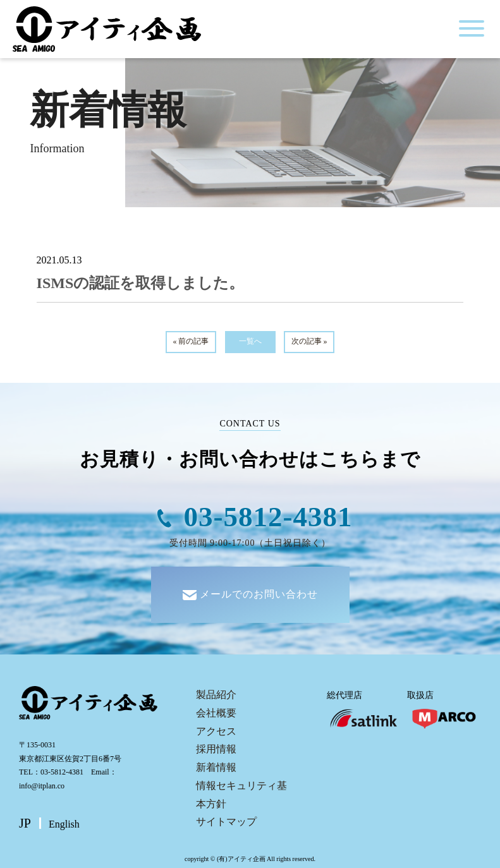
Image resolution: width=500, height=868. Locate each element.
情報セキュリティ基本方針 (241, 795)
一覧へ (250, 341)
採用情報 (216, 749)
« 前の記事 (191, 341)
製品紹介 (216, 695)
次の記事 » (309, 341)
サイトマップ (226, 822)
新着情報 (216, 767)
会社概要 (216, 713)
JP (25, 823)
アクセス (216, 731)
